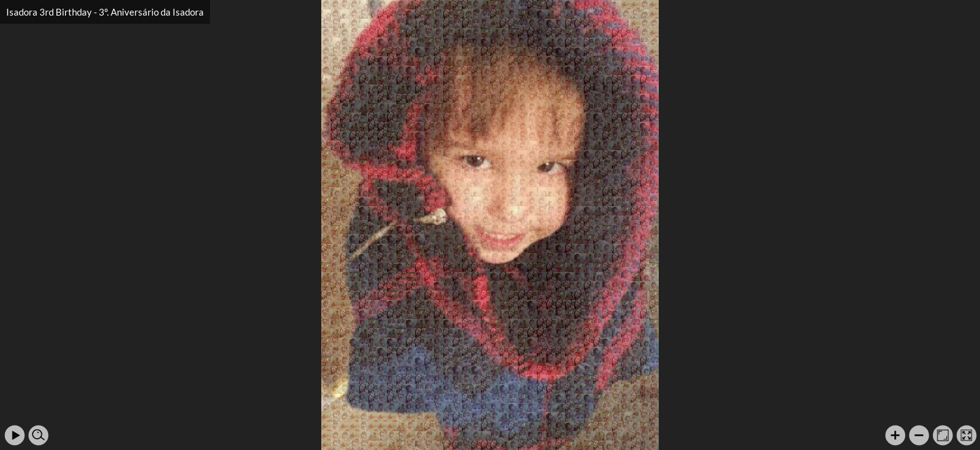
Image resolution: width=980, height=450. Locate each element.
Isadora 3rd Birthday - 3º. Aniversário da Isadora (105, 12)
